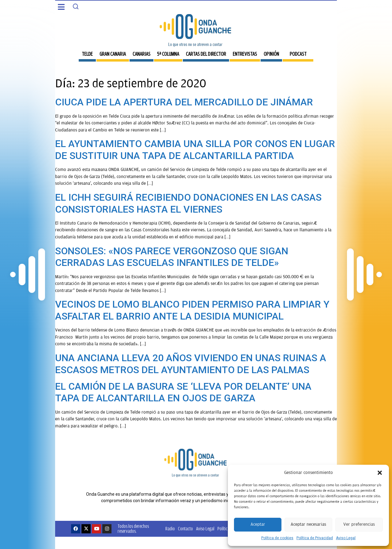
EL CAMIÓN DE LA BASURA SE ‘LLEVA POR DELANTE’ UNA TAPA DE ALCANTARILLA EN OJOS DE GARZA (183, 392)
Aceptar (258, 524)
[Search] (76, 6)
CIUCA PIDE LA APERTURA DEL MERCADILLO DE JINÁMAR (184, 102)
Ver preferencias (359, 524)
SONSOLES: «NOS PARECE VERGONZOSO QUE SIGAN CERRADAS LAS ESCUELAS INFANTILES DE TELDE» (172, 257)
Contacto (185, 529)
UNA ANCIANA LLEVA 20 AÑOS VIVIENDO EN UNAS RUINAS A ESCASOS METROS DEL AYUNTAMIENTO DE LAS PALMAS (191, 364)
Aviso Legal (346, 538)
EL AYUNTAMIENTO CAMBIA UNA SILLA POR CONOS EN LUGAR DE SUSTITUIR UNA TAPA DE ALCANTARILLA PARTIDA (195, 150)
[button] (380, 473)
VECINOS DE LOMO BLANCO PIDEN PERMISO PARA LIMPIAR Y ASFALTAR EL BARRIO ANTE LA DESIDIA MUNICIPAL (192, 310)
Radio (170, 529)
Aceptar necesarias (308, 524)
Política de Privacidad (315, 538)
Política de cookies (277, 538)
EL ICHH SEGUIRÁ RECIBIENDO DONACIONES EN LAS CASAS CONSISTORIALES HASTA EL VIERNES (188, 203)
